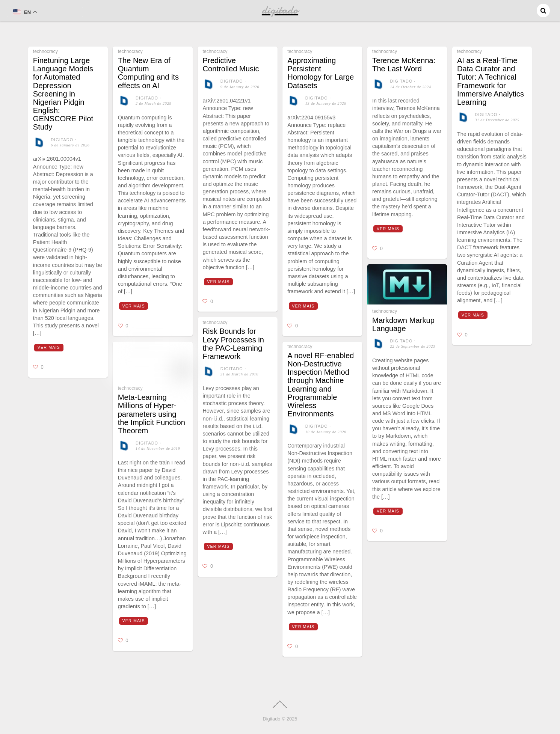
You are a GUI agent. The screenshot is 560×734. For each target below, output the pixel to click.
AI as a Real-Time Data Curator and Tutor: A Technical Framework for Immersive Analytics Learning (491, 81)
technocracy (45, 51)
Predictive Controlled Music (231, 65)
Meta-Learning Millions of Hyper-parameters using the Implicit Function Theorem (152, 414)
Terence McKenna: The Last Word (404, 65)
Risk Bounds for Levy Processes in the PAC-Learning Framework (233, 344)
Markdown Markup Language (403, 324)
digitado (62, 140)
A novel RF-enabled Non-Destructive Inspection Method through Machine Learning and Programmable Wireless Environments (321, 385)
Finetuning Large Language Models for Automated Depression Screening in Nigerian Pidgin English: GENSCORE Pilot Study (63, 94)
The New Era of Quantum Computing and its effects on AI (148, 73)
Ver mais (49, 347)
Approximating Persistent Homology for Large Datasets (321, 73)
